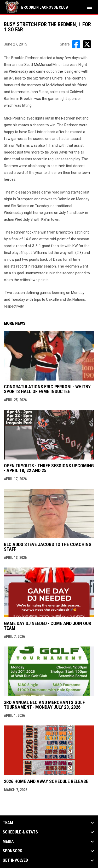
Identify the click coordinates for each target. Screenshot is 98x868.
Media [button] (8, 842)
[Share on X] (87, 44)
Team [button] (8, 823)
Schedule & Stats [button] (20, 832)
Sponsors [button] (12, 851)
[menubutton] (90, 7)
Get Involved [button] (15, 860)
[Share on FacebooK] (76, 44)
